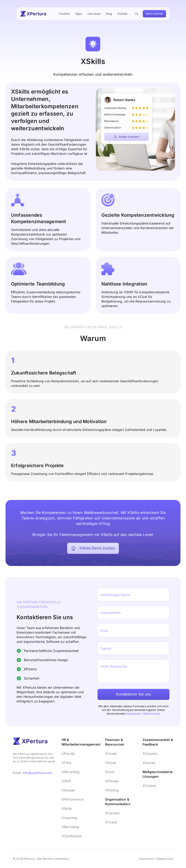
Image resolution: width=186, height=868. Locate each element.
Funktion (64, 14)
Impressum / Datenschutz (143, 714)
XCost (110, 772)
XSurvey (149, 763)
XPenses (112, 781)
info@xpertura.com (37, 773)
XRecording (71, 772)
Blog (109, 14)
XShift (66, 781)
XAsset (111, 763)
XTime (66, 763)
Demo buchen (154, 14)
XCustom (150, 786)
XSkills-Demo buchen (93, 548)
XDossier (68, 790)
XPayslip (68, 753)
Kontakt (122, 14)
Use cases (94, 14)
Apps (79, 14)
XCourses (150, 753)
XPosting (112, 790)
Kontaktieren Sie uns (134, 694)
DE (137, 14)
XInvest (111, 753)
